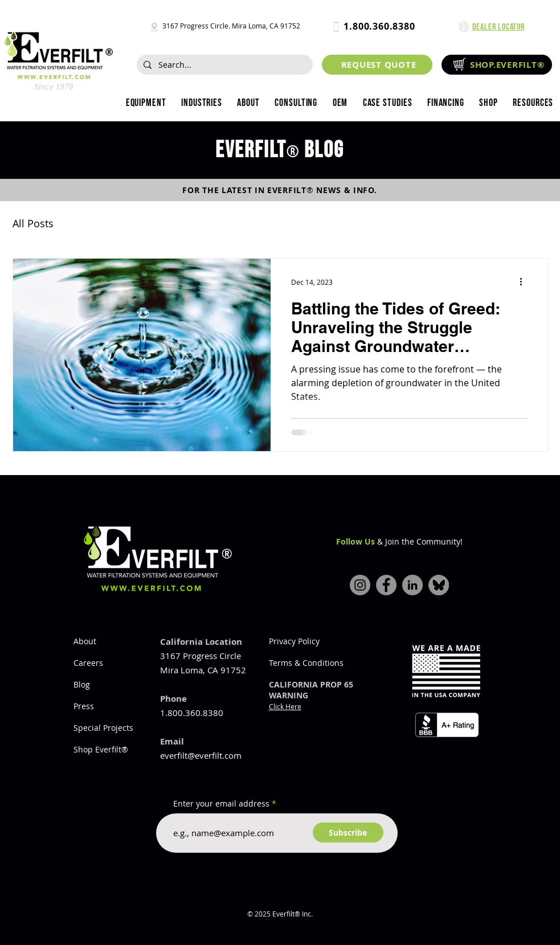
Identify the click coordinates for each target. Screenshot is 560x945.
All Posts (33, 223)
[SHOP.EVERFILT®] (497, 65)
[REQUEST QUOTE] (377, 65)
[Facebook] (386, 585)
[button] (202, 103)
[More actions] (525, 282)
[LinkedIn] (412, 585)
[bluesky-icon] (439, 585)
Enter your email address (221, 804)
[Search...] (224, 65)
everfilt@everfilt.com (201, 755)
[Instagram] (360, 585)
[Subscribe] (348, 832)
